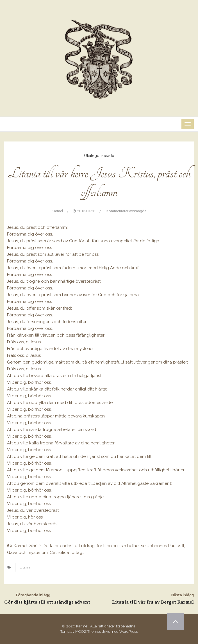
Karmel (57, 211)
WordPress (128, 632)
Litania (25, 567)
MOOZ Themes (88, 632)
